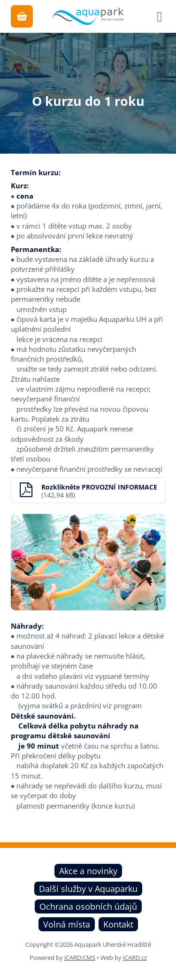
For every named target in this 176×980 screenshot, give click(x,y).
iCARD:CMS (80, 958)
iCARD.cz (135, 958)
